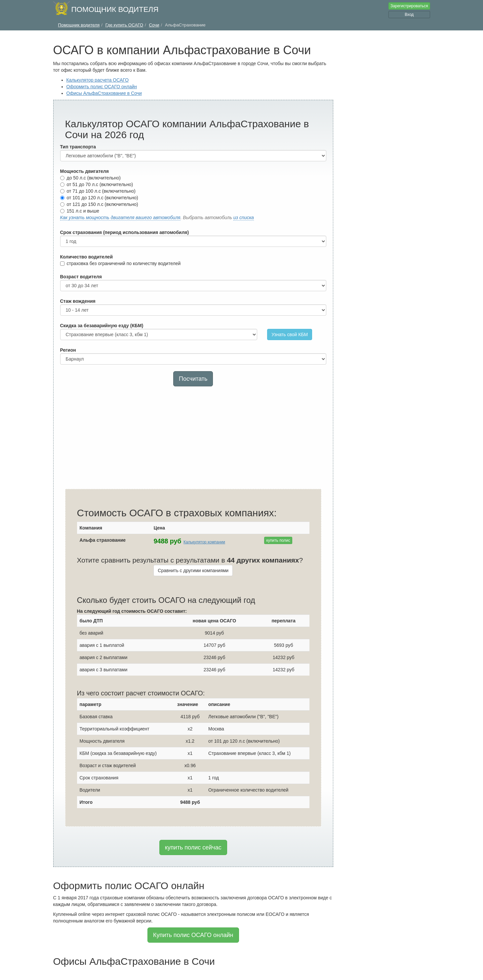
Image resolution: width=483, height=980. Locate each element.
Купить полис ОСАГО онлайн (193, 935)
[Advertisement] (193, 439)
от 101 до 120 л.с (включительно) (99, 198)
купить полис (278, 540)
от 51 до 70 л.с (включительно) (97, 184)
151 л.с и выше (80, 211)
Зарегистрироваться (409, 6)
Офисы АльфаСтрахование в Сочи (104, 93)
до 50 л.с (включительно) (90, 178)
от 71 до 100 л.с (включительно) (98, 191)
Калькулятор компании (204, 542)
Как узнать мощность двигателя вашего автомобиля (120, 217)
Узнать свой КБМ (290, 334)
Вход (409, 15)
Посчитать (193, 379)
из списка (244, 217)
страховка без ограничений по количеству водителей (121, 263)
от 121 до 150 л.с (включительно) (99, 204)
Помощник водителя (115, 9)
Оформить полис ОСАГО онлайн (102, 87)
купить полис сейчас (193, 847)
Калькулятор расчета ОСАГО (98, 80)
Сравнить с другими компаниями (193, 570)
